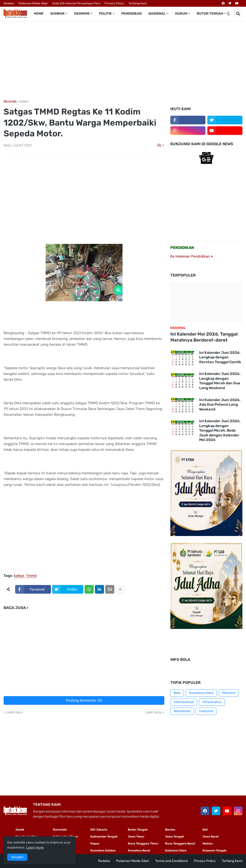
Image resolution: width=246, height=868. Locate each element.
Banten (170, 830)
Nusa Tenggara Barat (180, 844)
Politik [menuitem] (105, 14)
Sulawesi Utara (176, 850)
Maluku (208, 844)
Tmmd (31, 576)
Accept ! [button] (17, 857)
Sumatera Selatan (103, 850)
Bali (205, 830)
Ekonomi (229, 693)
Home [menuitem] (39, 14)
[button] (228, 14)
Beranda (10, 102)
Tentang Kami (138, 3)
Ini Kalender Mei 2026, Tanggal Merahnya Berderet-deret (204, 337)
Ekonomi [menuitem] (82, 14)
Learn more (35, 847)
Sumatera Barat (139, 850)
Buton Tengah (138, 830)
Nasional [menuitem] (157, 14)
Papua (95, 844)
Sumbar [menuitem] (57, 14)
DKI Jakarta (99, 830)
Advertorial (182, 711)
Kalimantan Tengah (104, 837)
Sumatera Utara (201, 693)
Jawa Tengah (175, 837)
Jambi (20, 830)
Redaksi (9, 3)
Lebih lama (154, 712)
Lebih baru (14, 712)
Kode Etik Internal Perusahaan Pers (76, 3)
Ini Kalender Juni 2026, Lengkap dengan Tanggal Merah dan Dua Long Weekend (220, 381)
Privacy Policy (114, 3)
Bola (177, 693)
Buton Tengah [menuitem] (210, 14)
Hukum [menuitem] (181, 14)
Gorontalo (60, 830)
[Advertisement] (123, 60)
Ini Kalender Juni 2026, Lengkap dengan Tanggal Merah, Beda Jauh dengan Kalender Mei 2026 (220, 430)
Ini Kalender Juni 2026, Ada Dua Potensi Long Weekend (220, 405)
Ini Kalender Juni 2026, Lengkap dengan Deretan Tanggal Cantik (220, 357)
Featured (206, 711)
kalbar (24, 102)
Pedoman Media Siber (33, 3)
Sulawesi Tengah (215, 850)
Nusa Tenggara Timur (143, 844)
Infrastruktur (212, 702)
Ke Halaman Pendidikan (192, 256)
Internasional (184, 702)
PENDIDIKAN (182, 248)
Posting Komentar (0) (84, 700)
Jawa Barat (211, 837)
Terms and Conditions (172, 861)
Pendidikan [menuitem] (132, 14)
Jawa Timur (136, 837)
